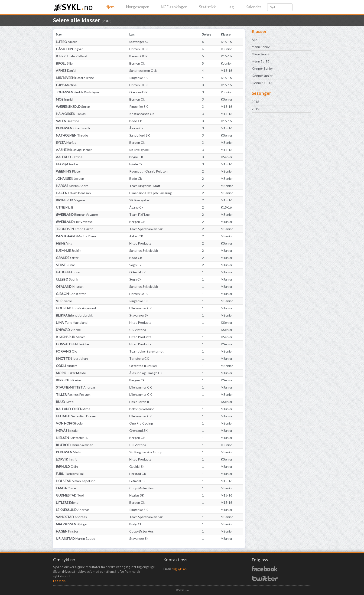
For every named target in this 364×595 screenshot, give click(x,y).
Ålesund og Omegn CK (146, 373)
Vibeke (68, 330)
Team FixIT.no (140, 214)
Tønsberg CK (139, 358)
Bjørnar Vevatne (77, 214)
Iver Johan (72, 358)
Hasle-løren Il (139, 402)
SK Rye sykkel (139, 150)
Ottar (67, 258)
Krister (67, 531)
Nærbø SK (137, 495)
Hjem (110, 7)
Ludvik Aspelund (76, 308)
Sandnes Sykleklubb (144, 250)
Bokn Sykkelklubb (142, 409)
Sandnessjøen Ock (143, 70)
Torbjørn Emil (70, 474)
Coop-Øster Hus (141, 488)
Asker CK (136, 236)
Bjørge (71, 524)
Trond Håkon (75, 229)
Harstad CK (138, 474)
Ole (67, 351)
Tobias (71, 114)
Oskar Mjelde (71, 373)
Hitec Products (140, 243)
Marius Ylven (76, 236)
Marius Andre (72, 186)
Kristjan (70, 286)
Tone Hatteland (72, 322)
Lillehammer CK (141, 308)
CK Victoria (138, 330)
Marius (66, 142)
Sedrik (67, 279)
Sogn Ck (135, 265)
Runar (65, 265)
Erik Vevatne (74, 222)
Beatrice (68, 121)
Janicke (72, 344)
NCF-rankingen (174, 7)
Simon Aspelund (76, 481)
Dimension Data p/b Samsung (151, 193)
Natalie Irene (75, 78)
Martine (66, 85)
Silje (64, 63)
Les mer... (60, 581)
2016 (255, 102)
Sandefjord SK (140, 135)
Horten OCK (139, 49)
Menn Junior (261, 54)
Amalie (67, 42)
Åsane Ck (136, 128)
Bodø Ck (136, 121)
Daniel (66, 70)
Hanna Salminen (75, 445)
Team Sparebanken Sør (146, 229)
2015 (255, 109)
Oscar (66, 488)
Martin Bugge (76, 538)
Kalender (253, 7)
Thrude (72, 135)
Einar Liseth (73, 128)
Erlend (67, 502)
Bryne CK (136, 157)
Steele (69, 423)
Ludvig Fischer (74, 150)
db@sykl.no (179, 569)
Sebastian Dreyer (76, 416)
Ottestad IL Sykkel (143, 366)
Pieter (68, 171)
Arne (73, 409)
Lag (231, 7)
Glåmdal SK (138, 272)
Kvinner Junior (262, 76)
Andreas (76, 387)
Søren (73, 106)
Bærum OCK (138, 56)
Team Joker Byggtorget (146, 351)
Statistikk (207, 7)
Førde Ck (136, 164)
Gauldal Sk (137, 466)
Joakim (69, 250)
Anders (67, 366)
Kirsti (65, 402)
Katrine (69, 157)
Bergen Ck (137, 63)
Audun (68, 272)
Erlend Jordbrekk (74, 315)
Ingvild (70, 49)
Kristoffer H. (72, 438)
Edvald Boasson (73, 193)
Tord (70, 495)
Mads (68, 452)
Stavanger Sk (139, 42)
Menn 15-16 (260, 61)
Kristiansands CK (142, 114)
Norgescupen (138, 7)
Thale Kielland (71, 56)
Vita (64, 243)
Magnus (71, 200)
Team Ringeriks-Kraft (145, 186)
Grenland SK (138, 92)
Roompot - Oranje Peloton (148, 171)
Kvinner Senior (262, 68)
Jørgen (70, 178)
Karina (69, 380)
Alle (254, 40)
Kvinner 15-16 (262, 83)
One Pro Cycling (141, 423)
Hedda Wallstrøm (77, 92)
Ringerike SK (139, 78)
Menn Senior (261, 47)
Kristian (68, 430)
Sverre (64, 301)
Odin (67, 466)
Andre (67, 164)
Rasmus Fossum (73, 394)
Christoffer (71, 294)
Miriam (71, 337)
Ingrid (64, 99)
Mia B (65, 207)
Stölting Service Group (146, 452)
